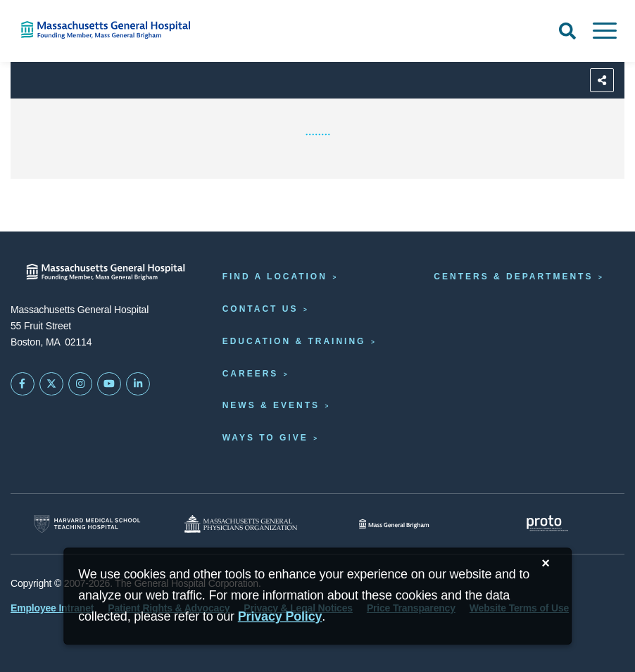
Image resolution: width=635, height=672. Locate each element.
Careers (251, 374)
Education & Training (294, 341)
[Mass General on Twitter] (51, 384)
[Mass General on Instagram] (80, 384)
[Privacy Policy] (280, 617)
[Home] (132, 30)
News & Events (271, 405)
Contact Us (260, 309)
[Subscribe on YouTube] (109, 384)
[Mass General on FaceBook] (23, 384)
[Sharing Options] (602, 80)
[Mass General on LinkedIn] (138, 384)
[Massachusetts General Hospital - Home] (106, 272)
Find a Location (275, 277)
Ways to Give (265, 438)
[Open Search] (567, 31)
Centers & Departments (513, 277)
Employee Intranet (52, 608)
